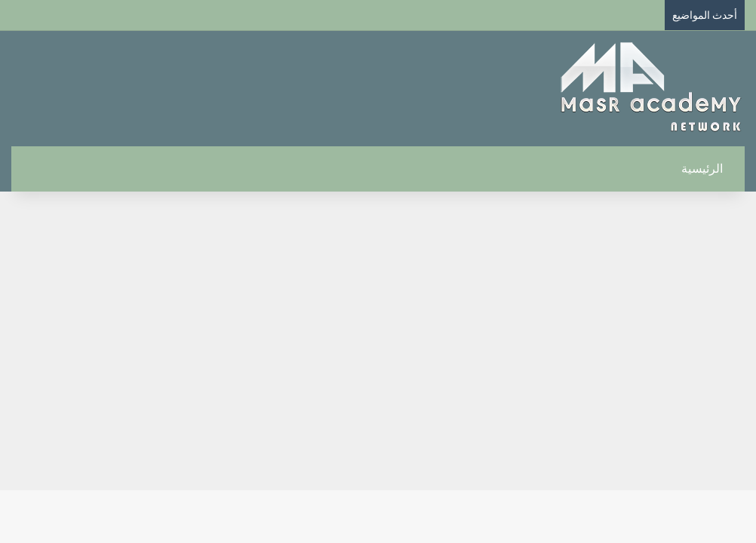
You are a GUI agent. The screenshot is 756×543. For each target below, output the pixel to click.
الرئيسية (710, 169)
